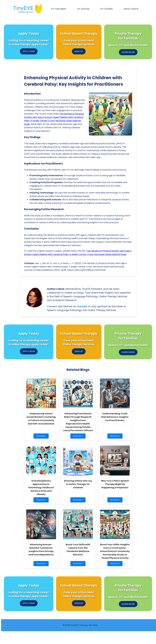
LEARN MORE (128, 52)
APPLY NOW (29, 51)
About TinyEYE (131, 9)
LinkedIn (82, 306)
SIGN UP (79, 51)
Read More (42, 437)
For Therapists (58, 9)
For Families (106, 9)
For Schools (83, 9)
